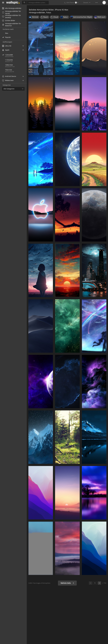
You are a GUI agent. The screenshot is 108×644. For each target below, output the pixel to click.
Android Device (9, 76)
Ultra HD (7, 46)
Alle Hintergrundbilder (12, 8)
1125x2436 (9, 60)
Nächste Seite (67, 583)
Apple (6, 50)
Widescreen (8, 80)
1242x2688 (16, 55)
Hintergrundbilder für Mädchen (12, 25)
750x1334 (9, 70)
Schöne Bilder (9, 20)
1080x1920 (9, 65)
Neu (7, 33)
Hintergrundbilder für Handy (12, 12)
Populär (8, 37)
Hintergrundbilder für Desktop (12, 16)
